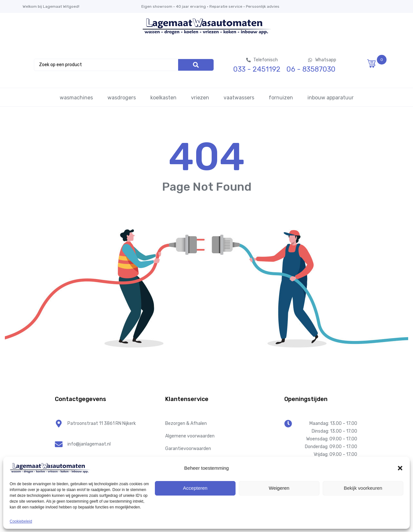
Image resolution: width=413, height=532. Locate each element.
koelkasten (163, 98)
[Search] (196, 65)
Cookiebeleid (21, 521)
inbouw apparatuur (331, 98)
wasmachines (76, 98)
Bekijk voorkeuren (363, 488)
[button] (400, 468)
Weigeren (279, 488)
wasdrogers (122, 98)
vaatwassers (239, 98)
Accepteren (195, 488)
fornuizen (281, 98)
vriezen (200, 98)
